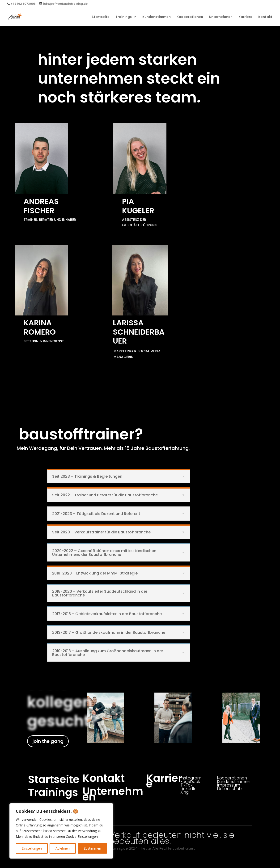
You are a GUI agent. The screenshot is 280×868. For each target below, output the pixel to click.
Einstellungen (32, 848)
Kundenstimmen (157, 17)
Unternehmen (221, 17)
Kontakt (265, 17)
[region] (61, 831)
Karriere (245, 17)
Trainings (124, 17)
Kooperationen (190, 17)
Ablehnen (63, 848)
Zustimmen (92, 848)
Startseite (101, 17)
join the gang (48, 741)
